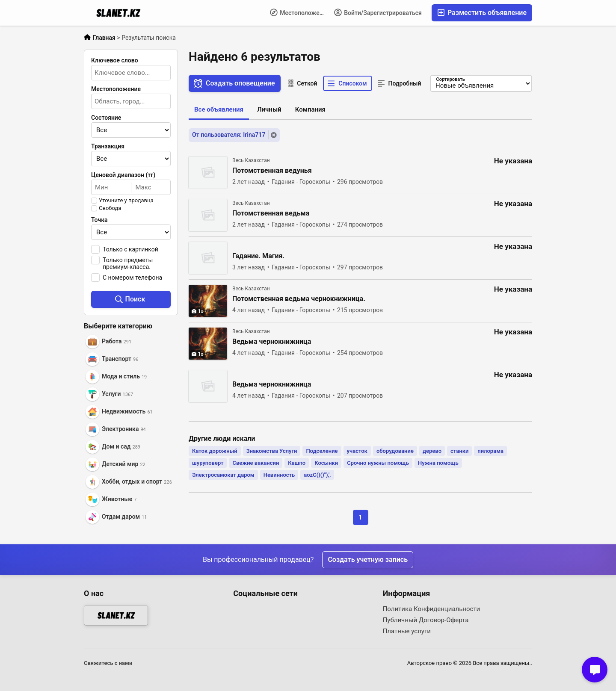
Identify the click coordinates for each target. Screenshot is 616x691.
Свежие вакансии (256, 463)
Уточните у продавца (126, 201)
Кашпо (297, 463)
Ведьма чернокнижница (272, 342)
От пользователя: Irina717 (229, 135)
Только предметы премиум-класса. (128, 263)
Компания (310, 109)
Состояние (106, 118)
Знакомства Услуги (272, 451)
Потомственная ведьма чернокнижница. (299, 299)
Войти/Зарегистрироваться (378, 12)
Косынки (326, 463)
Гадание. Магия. (258, 256)
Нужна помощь (438, 463)
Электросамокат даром (223, 475)
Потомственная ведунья (272, 171)
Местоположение (300, 12)
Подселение (322, 451)
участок (357, 451)
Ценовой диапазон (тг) (123, 175)
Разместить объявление (482, 13)
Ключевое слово (115, 60)
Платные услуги (407, 631)
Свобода (110, 208)
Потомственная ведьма (271, 213)
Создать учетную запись (368, 560)
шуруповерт (208, 463)
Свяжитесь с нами (108, 663)
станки (459, 451)
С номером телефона (132, 278)
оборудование (395, 451)
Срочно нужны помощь (378, 463)
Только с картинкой (130, 249)
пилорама (490, 451)
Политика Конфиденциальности (432, 609)
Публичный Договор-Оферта (426, 620)
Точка (99, 220)
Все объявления (219, 109)
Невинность (279, 475)
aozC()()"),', (317, 475)
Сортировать (450, 79)
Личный (269, 109)
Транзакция (108, 146)
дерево (432, 451)
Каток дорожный (215, 451)
